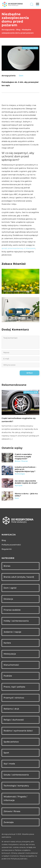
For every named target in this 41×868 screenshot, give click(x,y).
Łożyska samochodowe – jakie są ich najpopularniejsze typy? (26, 469)
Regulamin (7, 549)
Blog (4, 540)
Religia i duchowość (14, 720)
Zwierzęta (9, 822)
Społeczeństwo (11, 742)
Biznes (7, 566)
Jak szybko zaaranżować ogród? (18, 291)
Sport (6, 753)
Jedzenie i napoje (12, 632)
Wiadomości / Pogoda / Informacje (15, 798)
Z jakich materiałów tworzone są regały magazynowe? (23, 456)
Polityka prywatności (11, 545)
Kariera (7, 643)
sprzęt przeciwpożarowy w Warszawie (19, 248)
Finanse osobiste (12, 610)
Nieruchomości (11, 665)
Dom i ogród (10, 588)
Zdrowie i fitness (12, 811)
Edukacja (8, 599)
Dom (21, 76)
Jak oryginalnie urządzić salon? (18, 319)
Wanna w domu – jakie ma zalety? (26, 495)
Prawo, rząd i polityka (14, 687)
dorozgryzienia (9, 76)
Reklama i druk (11, 709)
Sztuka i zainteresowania (16, 775)
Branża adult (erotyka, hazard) (19, 577)
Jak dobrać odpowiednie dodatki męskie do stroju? (26, 482)
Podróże (8, 676)
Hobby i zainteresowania (16, 621)
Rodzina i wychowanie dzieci (18, 731)
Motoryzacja (10, 654)
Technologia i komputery (16, 786)
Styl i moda (9, 764)
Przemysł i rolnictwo (14, 698)
